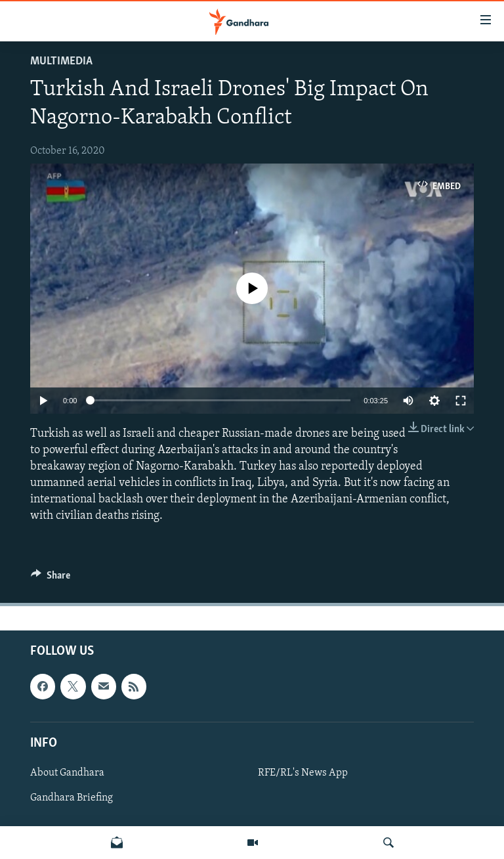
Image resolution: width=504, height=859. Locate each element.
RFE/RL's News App (303, 773)
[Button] (51, 579)
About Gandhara (67, 773)
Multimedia (61, 61)
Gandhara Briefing (72, 798)
